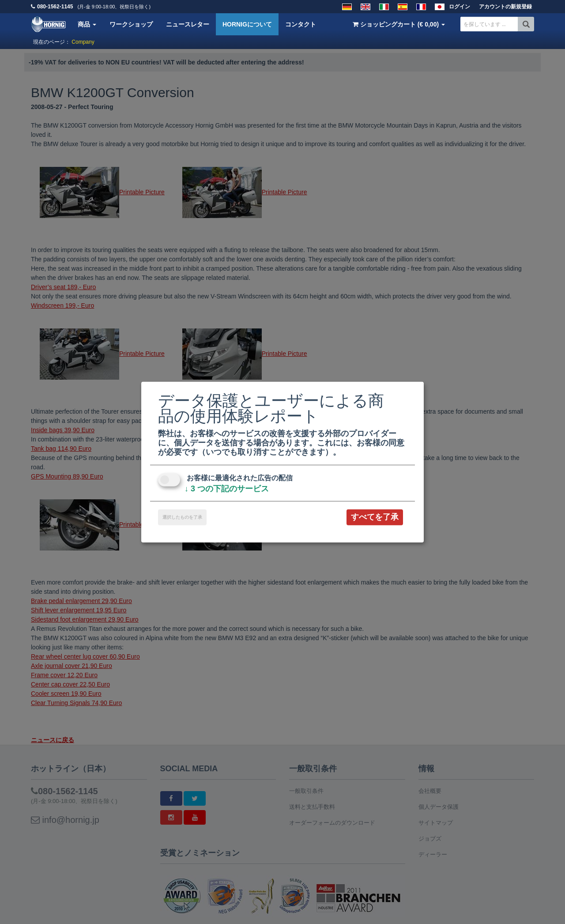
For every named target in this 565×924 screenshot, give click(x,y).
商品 (87, 24)
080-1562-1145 (55, 7)
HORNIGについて (247, 24)
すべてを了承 (375, 517)
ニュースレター (188, 24)
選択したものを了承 (182, 517)
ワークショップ (131, 24)
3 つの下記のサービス (227, 489)
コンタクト (301, 24)
